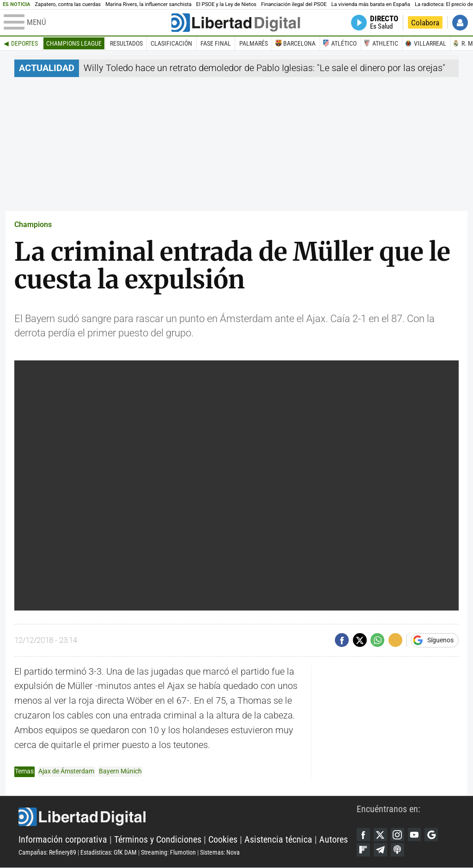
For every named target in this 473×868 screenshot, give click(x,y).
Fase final (216, 43)
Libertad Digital (188, 817)
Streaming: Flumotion (168, 853)
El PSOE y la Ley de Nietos (227, 4)
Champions (33, 224)
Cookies (223, 840)
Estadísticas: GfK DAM (109, 853)
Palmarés (254, 43)
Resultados (126, 43)
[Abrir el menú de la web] (87, 23)
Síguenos (440, 640)
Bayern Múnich (120, 771)
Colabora (425, 23)
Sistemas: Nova (220, 853)
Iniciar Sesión (460, 23)
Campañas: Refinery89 (47, 853)
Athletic (385, 43)
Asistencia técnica (278, 840)
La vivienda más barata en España (371, 4)
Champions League (74, 43)
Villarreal (430, 43)
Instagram (398, 835)
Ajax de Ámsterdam (66, 771)
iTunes (398, 850)
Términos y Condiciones (158, 840)
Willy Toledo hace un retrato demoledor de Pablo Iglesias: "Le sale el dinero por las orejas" (264, 68)
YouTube (416, 835)
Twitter (381, 835)
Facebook (364, 835)
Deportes (24, 43)
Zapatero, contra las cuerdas (68, 4)
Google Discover (433, 835)
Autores (334, 840)
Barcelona (299, 43)
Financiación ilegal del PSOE (294, 4)
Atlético (344, 43)
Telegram (381, 850)
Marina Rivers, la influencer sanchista (148, 4)
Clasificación (171, 43)
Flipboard (364, 850)
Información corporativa (63, 840)
